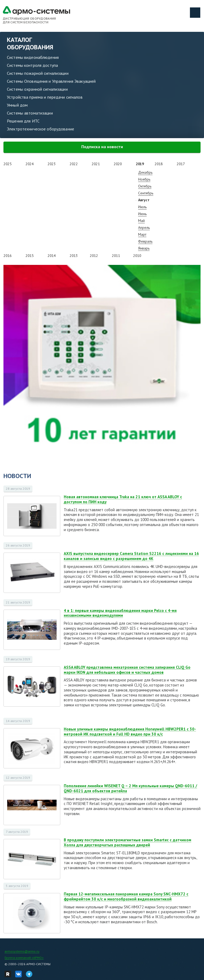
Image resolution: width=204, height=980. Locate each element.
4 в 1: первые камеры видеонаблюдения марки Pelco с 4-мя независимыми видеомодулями (120, 613)
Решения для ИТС (23, 121)
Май (141, 221)
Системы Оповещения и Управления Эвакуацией (51, 81)
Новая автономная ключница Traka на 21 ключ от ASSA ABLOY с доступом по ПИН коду (123, 499)
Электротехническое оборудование (41, 129)
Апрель (144, 227)
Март (142, 234)
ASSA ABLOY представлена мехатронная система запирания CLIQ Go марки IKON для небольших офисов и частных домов (127, 670)
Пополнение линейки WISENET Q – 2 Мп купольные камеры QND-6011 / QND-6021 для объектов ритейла (130, 788)
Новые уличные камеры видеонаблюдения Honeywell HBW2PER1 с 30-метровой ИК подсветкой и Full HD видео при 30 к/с (130, 732)
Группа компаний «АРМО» (24, 958)
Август (144, 200)
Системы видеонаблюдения (33, 57)
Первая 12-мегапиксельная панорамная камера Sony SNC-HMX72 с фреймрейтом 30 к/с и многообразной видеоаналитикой (126, 896)
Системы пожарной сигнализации (38, 73)
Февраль (145, 241)
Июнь (142, 214)
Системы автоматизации (30, 113)
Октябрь (145, 186)
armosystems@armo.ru (22, 951)
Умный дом (17, 105)
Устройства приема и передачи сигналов (45, 97)
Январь (144, 248)
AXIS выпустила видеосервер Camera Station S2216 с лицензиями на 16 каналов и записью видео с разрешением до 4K (131, 556)
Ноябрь (144, 179)
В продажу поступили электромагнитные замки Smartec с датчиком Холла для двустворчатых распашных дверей (127, 842)
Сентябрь (146, 193)
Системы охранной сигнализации (37, 89)
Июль (142, 207)
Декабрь (145, 172)
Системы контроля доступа (32, 65)
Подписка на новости (102, 147)
